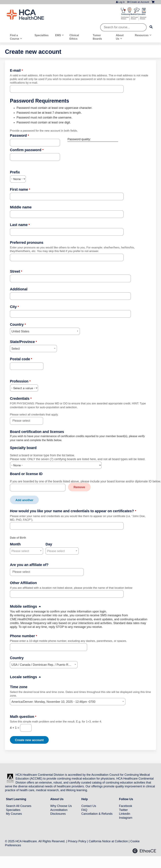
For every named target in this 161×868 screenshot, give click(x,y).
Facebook (126, 806)
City (13, 307)
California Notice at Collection (108, 841)
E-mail (15, 70)
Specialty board (23, 448)
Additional (19, 289)
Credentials (20, 398)
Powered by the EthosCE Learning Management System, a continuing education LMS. (144, 851)
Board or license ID (26, 474)
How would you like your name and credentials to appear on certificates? (72, 511)
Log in (122, 2)
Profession (19, 381)
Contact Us (89, 806)
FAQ (84, 810)
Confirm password (26, 150)
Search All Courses (19, 806)
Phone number (22, 636)
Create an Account (140, 2)
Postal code (20, 359)
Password (18, 135)
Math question (22, 716)
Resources (142, 35)
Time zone (19, 687)
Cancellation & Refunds (97, 814)
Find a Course (15, 37)
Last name (19, 225)
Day (49, 544)
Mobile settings (24, 606)
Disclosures (58, 814)
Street (15, 271)
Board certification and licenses (37, 432)
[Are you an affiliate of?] (23, 572)
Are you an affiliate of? (29, 565)
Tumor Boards (97, 37)
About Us (120, 37)
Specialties (41, 35)
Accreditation (59, 810)
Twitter (123, 810)
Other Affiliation (23, 583)
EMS (58, 35)
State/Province (22, 342)
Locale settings (24, 677)
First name (19, 189)
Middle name (21, 207)
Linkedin (125, 814)
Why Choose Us (61, 806)
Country (17, 324)
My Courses (14, 814)
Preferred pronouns (27, 243)
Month (15, 544)
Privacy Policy (77, 841)
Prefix (15, 172)
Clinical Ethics (74, 37)
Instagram (126, 817)
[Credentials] (23, 421)
